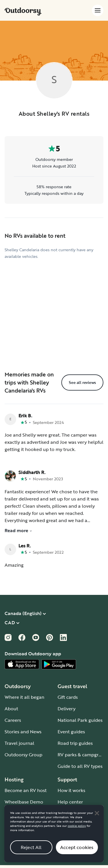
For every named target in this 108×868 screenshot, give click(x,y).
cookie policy (77, 831)
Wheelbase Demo (24, 802)
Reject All (31, 852)
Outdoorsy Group (23, 755)
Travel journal (19, 743)
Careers (13, 720)
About (11, 709)
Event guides (71, 732)
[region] (54, 839)
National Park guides (80, 720)
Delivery (67, 709)
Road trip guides (75, 743)
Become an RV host (26, 790)
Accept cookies (77, 852)
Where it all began (24, 697)
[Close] (97, 818)
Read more (18, 530)
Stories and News (23, 732)
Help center (70, 802)
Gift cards (68, 697)
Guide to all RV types (80, 766)
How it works (71, 790)
